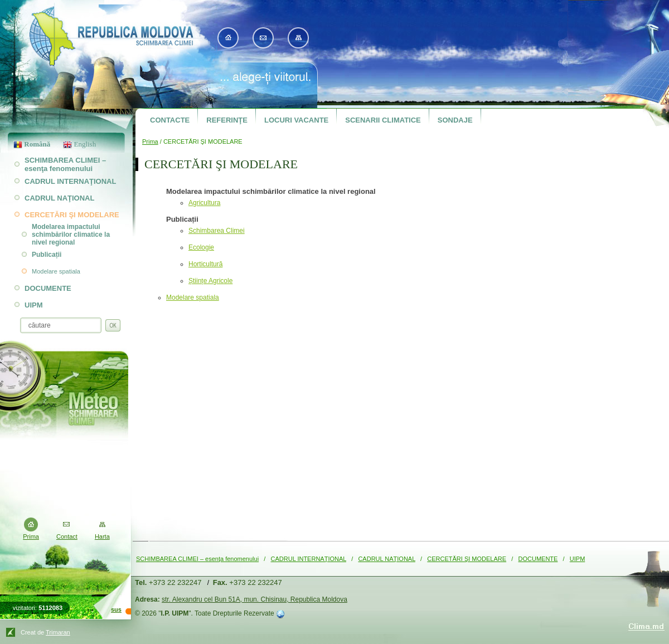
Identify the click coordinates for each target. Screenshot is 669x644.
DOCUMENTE (538, 559)
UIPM (578, 559)
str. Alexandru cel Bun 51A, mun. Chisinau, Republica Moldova (254, 599)
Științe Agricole (210, 281)
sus (116, 609)
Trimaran (58, 632)
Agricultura (204, 203)
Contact (67, 536)
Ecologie (201, 247)
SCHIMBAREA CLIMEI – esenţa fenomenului (197, 559)
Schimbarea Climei (217, 231)
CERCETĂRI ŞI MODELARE (467, 559)
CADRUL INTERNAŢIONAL (309, 559)
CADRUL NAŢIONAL (386, 559)
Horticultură (205, 264)
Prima (150, 142)
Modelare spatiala (193, 297)
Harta (102, 536)
